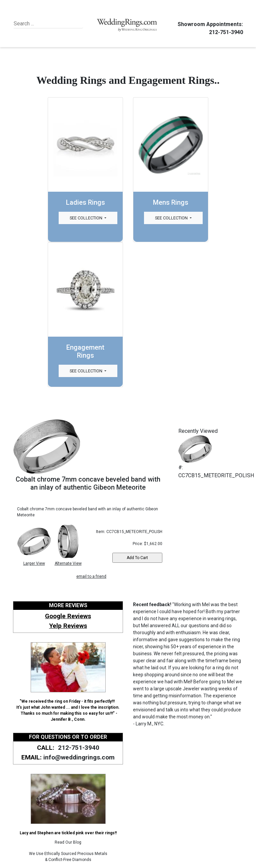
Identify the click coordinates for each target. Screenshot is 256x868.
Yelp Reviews (68, 626)
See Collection (86, 218)
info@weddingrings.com (79, 757)
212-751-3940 (225, 32)
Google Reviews (68, 616)
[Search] (44, 24)
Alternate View (68, 563)
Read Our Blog (68, 842)
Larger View (34, 563)
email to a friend (91, 576)
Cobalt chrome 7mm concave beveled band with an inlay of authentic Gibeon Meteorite (88, 483)
